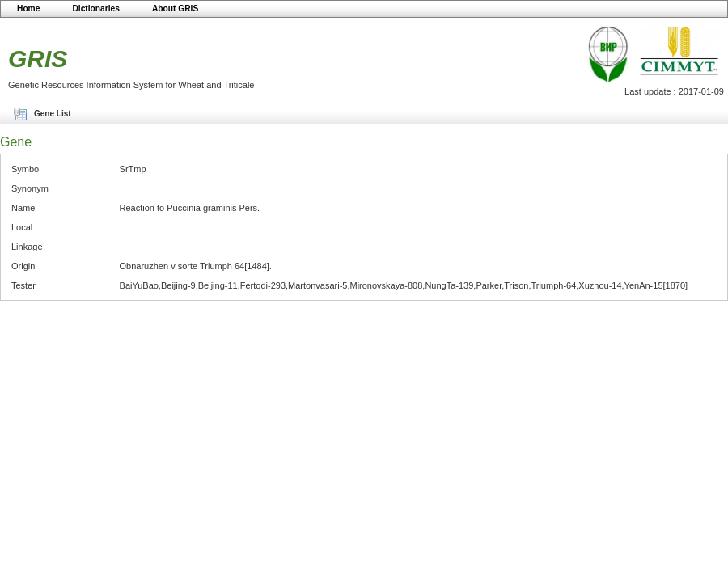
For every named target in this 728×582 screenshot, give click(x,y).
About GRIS (175, 8)
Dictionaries (96, 8)
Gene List (53, 114)
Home (28, 8)
